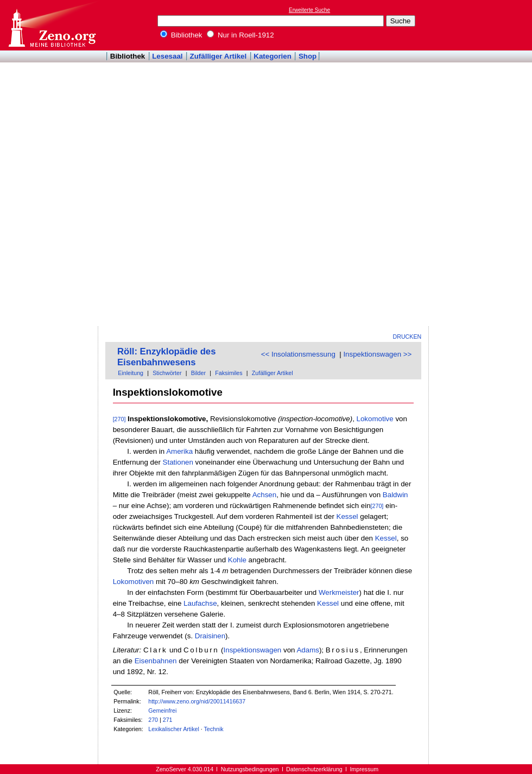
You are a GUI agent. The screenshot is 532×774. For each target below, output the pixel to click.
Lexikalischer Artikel (174, 729)
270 (153, 720)
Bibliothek (181, 35)
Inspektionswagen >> (377, 354)
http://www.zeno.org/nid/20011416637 (197, 701)
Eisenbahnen (156, 661)
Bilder (198, 373)
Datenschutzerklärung (314, 769)
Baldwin (395, 495)
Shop (308, 56)
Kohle (237, 560)
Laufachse (200, 603)
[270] (119, 419)
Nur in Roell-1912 (240, 35)
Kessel (347, 516)
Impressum (364, 769)
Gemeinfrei (162, 710)
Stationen (178, 462)
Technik (214, 729)
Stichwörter (167, 373)
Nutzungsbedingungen (250, 769)
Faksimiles (229, 373)
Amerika (179, 451)
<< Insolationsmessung (298, 354)
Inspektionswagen (253, 650)
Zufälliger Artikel (218, 56)
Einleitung (131, 373)
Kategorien (273, 56)
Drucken (407, 337)
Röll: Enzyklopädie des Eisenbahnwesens (166, 357)
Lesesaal (167, 56)
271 (168, 720)
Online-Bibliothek (52, 25)
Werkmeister (339, 592)
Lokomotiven (134, 582)
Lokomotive (375, 419)
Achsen (264, 495)
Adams (308, 650)
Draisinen (210, 636)
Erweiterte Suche (309, 10)
